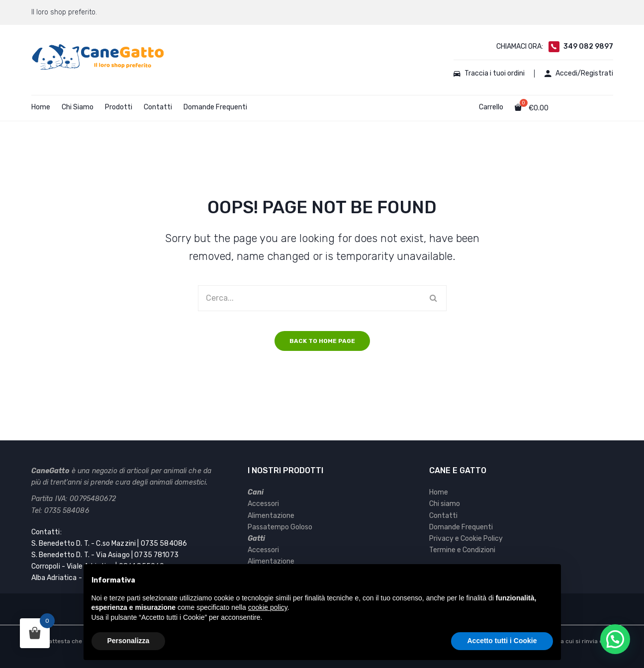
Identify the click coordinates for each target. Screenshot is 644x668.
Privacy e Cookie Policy (466, 539)
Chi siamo (445, 504)
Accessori (263, 504)
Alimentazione (271, 516)
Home (41, 107)
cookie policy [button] (268, 607)
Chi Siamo (78, 107)
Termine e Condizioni (462, 550)
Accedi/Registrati (579, 74)
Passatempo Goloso (280, 527)
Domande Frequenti (215, 107)
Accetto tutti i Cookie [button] (502, 641)
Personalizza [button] (129, 641)
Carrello (491, 107)
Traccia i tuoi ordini (489, 74)
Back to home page (322, 341)
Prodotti (119, 107)
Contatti (158, 107)
